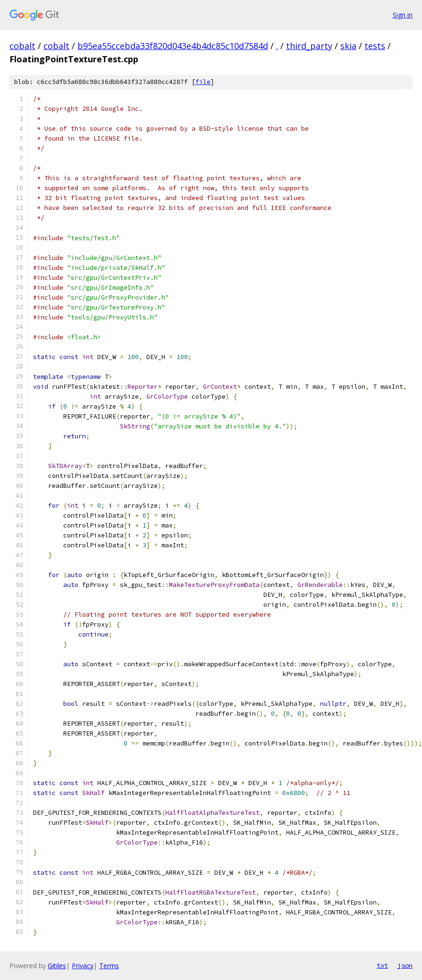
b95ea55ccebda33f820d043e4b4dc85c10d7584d (173, 46)
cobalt (22, 46)
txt (382, 965)
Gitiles (57, 966)
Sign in (403, 15)
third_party (309, 46)
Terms (109, 966)
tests (375, 46)
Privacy (83, 966)
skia (348, 46)
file (203, 82)
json (405, 965)
